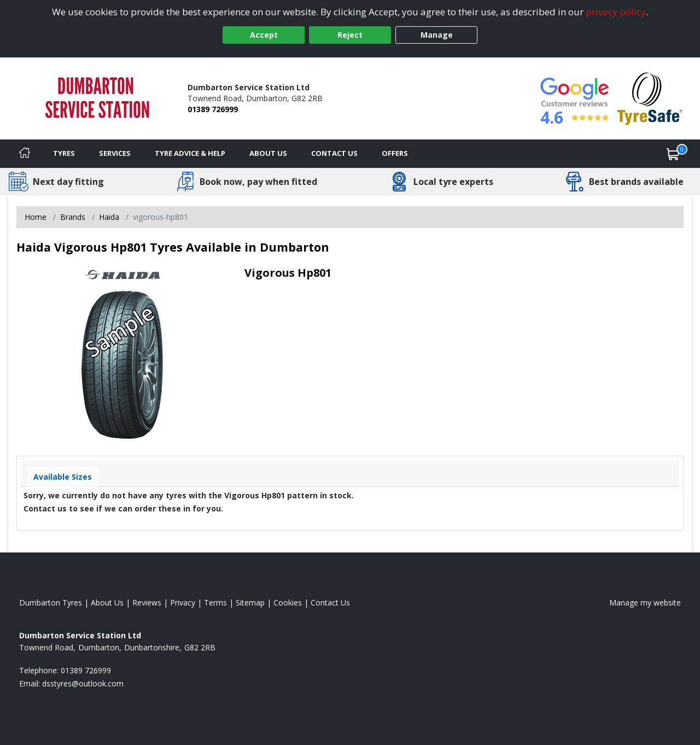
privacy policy (616, 12)
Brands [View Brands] (73, 217)
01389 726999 (213, 109)
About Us (268, 153)
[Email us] (83, 683)
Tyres (64, 153)
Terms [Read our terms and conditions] (215, 603)
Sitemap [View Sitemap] (250, 603)
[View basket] (673, 154)
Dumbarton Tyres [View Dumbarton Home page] (51, 603)
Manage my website (645, 603)
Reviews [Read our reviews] (147, 603)
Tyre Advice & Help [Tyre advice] (190, 153)
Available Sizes (63, 477)
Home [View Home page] (36, 217)
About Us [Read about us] (107, 603)
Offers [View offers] (395, 153)
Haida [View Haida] (109, 217)
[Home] (25, 154)
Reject (350, 35)
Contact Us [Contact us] (334, 153)
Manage (437, 35)
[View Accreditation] (650, 98)
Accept (264, 35)
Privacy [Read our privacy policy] (183, 603)
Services (115, 153)
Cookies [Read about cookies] (288, 603)
